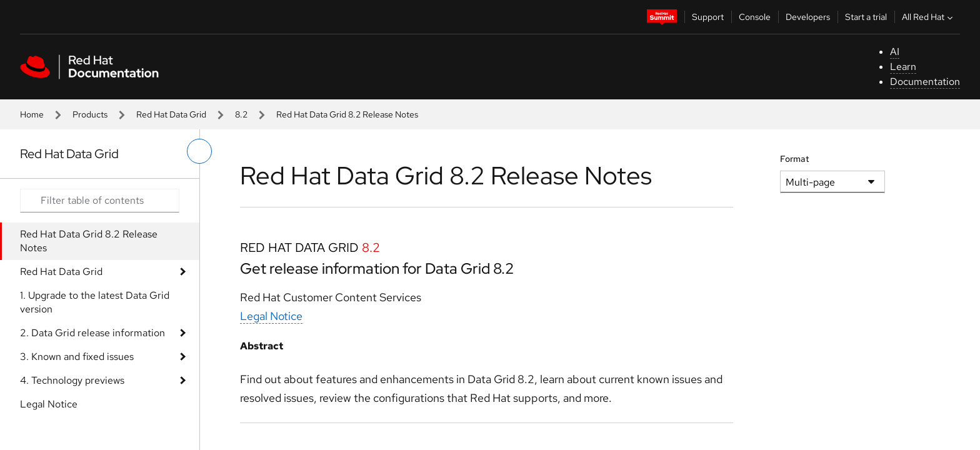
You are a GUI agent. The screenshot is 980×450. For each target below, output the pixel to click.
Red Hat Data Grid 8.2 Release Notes (89, 241)
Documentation (925, 82)
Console (755, 17)
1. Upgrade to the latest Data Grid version (95, 302)
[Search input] (100, 201)
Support (708, 17)
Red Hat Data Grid (171, 114)
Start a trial (866, 17)
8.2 (241, 114)
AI (895, 52)
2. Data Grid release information (92, 333)
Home (32, 114)
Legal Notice (49, 404)
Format (795, 159)
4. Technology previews (72, 380)
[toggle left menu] (199, 151)
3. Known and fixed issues (77, 357)
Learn (903, 67)
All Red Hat (929, 17)
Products (90, 114)
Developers (808, 17)
